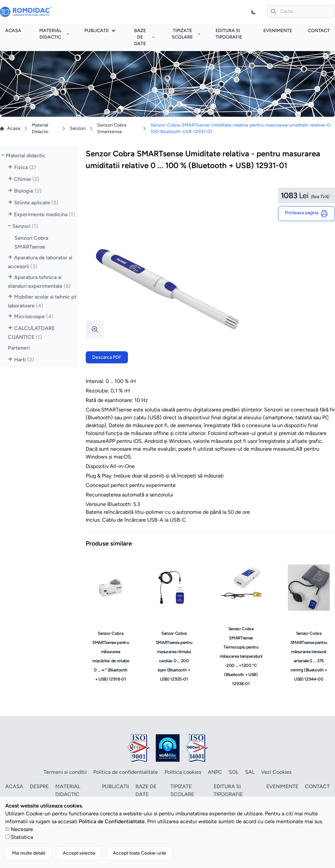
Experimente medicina (44, 214)
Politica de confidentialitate (126, 772)
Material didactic (54, 34)
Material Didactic (40, 128)
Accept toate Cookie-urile (140, 853)
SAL (250, 772)
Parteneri (19, 348)
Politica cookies (183, 772)
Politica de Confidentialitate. (112, 821)
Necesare (22, 829)
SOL (234, 772)
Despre (39, 786)
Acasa (13, 31)
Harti (24, 360)
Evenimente (278, 31)
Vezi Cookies (276, 772)
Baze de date (144, 37)
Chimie (27, 179)
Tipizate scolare (186, 34)
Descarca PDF (107, 357)
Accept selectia (79, 853)
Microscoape (34, 316)
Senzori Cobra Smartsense (112, 128)
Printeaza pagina (307, 214)
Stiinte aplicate (36, 203)
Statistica (22, 837)
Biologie (28, 191)
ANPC (215, 772)
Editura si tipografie (228, 790)
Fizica (25, 167)
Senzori (78, 128)
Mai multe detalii (29, 853)
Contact (319, 31)
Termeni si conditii (65, 772)
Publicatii (100, 31)
